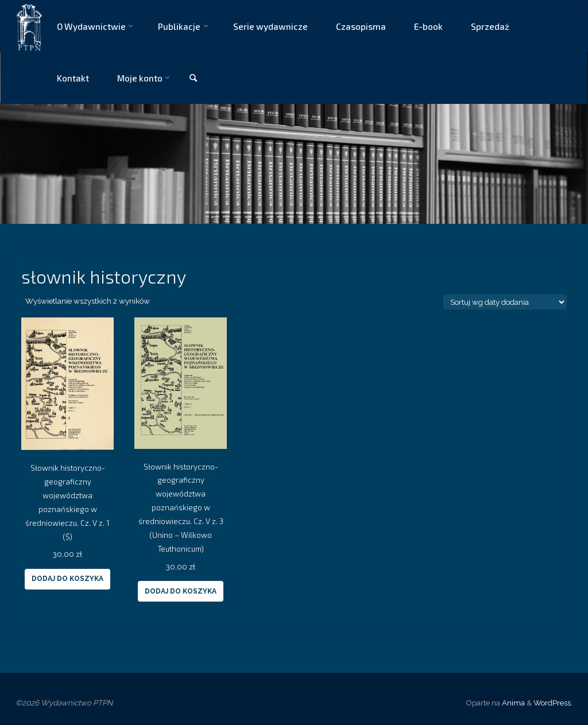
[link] (193, 78)
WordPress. (553, 703)
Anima (512, 703)
